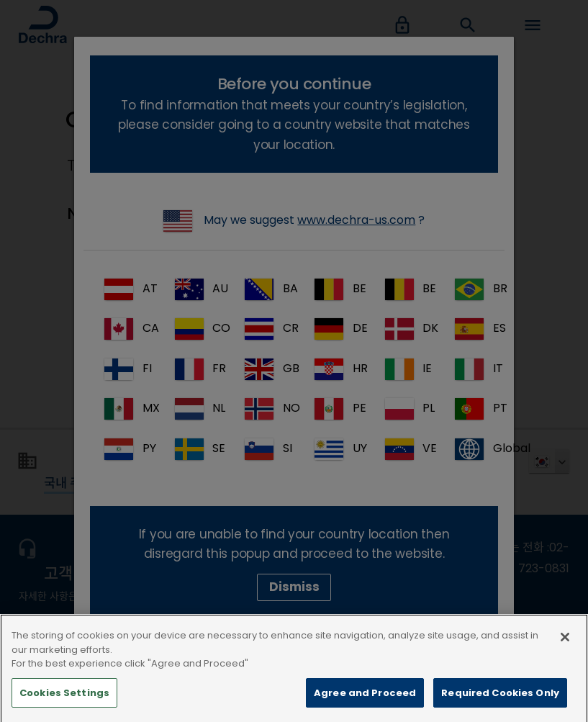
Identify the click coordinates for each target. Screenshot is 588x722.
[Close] (565, 649)
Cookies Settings (64, 704)
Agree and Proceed (365, 704)
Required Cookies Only (500, 704)
